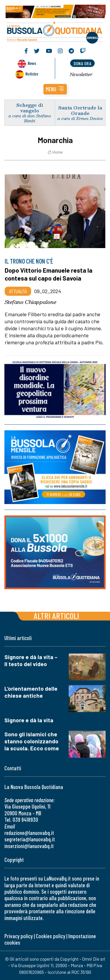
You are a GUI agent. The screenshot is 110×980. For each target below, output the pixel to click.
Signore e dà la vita (29, 720)
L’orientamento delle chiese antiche (31, 692)
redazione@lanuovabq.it (29, 833)
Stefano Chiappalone (31, 302)
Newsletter (81, 74)
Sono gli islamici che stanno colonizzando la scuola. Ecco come (32, 741)
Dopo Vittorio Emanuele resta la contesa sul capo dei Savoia (49, 274)
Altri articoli (56, 616)
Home (55, 152)
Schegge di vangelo (30, 108)
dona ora (82, 63)
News (32, 63)
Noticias (32, 74)
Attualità (18, 291)
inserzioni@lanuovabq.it (29, 846)
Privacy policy (18, 936)
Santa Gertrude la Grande (80, 110)
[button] (55, 89)
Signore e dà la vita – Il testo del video (31, 660)
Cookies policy (50, 936)
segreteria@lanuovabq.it (30, 839)
